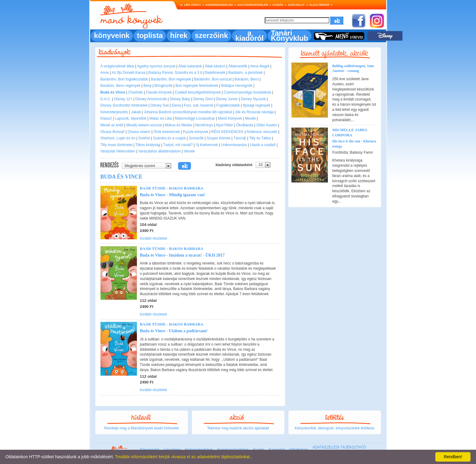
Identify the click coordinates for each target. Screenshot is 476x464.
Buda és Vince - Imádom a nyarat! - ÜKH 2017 (182, 255)
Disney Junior (227, 99)
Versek (189, 151)
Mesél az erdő (112, 125)
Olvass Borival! (113, 132)
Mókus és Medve (179, 125)
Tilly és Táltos (260, 138)
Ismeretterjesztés (114, 112)
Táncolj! (240, 138)
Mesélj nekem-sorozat (144, 125)
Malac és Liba (161, 118)
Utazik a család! (263, 145)
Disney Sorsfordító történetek (124, 105)
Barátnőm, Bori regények (171, 79)
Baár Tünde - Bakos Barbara (172, 188)
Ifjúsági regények (257, 105)
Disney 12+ (123, 99)
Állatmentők (238, 66)
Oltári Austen (267, 125)
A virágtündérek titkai (117, 66)
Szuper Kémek (219, 138)
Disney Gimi (203, 99)
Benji (147, 86)
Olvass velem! (139, 132)
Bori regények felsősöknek (197, 86)
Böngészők (163, 86)
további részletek (154, 238)
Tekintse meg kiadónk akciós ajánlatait (238, 428)
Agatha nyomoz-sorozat (156, 66)
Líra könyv (193, 5)
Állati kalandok (190, 66)
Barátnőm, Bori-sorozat (213, 79)
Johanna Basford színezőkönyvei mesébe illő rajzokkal (188, 112)
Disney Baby (180, 99)
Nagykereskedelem (253, 5)
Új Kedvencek (207, 145)
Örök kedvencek (167, 132)
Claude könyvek (159, 92)
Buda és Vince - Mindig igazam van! (173, 195)
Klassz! (106, 118)
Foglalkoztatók (228, 105)
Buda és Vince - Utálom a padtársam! (174, 331)
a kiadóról (249, 36)
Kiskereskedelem (219, 5)
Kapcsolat (296, 5)
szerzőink (211, 35)
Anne (105, 73)
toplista (150, 35)
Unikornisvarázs (234, 145)
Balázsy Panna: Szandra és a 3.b (175, 73)
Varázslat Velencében (118, 151)
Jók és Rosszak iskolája (254, 112)
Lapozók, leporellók (131, 118)
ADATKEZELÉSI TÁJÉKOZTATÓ (339, 447)
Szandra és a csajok (169, 138)
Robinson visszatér (262, 132)
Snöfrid (144, 138)
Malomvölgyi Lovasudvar (195, 118)
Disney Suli (160, 105)
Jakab (136, 112)
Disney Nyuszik (253, 99)
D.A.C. (106, 99)
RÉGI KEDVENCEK (228, 132)
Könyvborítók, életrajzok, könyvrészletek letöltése (335, 428)
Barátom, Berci (247, 79)
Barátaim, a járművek (245, 73)
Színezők (196, 138)
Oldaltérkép (320, 5)
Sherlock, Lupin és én (118, 138)
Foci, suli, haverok (199, 105)
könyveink (112, 35)
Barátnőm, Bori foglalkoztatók (124, 79)
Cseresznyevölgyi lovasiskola (247, 92)
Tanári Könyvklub (289, 36)
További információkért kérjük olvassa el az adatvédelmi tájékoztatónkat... (184, 457)
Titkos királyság (148, 145)
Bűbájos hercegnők (237, 86)
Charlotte (136, 92)
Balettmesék (215, 73)
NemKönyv (204, 125)
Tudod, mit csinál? (178, 145)
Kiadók (278, 5)
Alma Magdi (260, 66)
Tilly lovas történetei (117, 145)
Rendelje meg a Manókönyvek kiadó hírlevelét (141, 428)
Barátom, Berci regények (121, 86)
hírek (179, 35)
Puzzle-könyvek (195, 132)
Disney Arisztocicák (151, 99)
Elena (177, 105)
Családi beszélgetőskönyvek (198, 92)
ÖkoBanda (245, 125)
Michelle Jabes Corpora (350, 132)
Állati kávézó (215, 66)
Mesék (250, 118)
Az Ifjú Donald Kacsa (129, 73)
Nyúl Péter (225, 125)
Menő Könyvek (230, 118)
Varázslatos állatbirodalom (160, 151)
